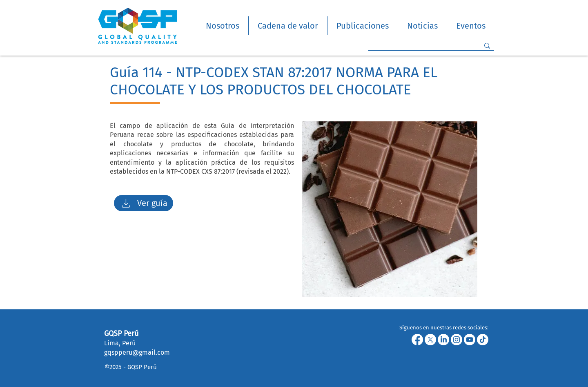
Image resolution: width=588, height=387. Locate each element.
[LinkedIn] (443, 340)
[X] (430, 340)
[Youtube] (470, 340)
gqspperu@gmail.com (137, 352)
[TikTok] (483, 340)
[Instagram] (457, 340)
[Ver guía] (144, 203)
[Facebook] (417, 340)
